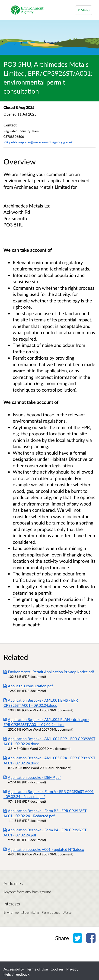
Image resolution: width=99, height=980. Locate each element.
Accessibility (14, 969)
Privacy (72, 969)
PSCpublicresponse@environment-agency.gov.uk (38, 142)
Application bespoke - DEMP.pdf (32, 777)
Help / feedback (16, 974)
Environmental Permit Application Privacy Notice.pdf (49, 672)
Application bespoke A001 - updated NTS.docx (44, 849)
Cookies (57, 969)
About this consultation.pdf (28, 686)
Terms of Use (37, 969)
